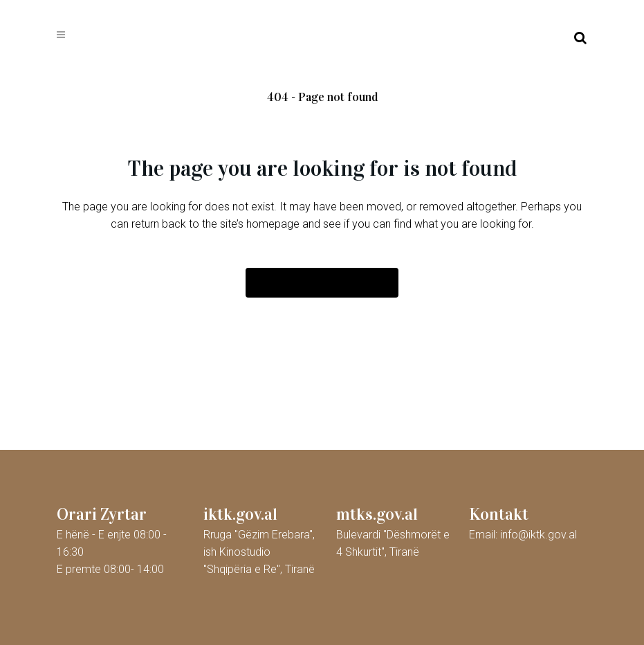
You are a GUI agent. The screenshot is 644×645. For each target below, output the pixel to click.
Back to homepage (322, 283)
